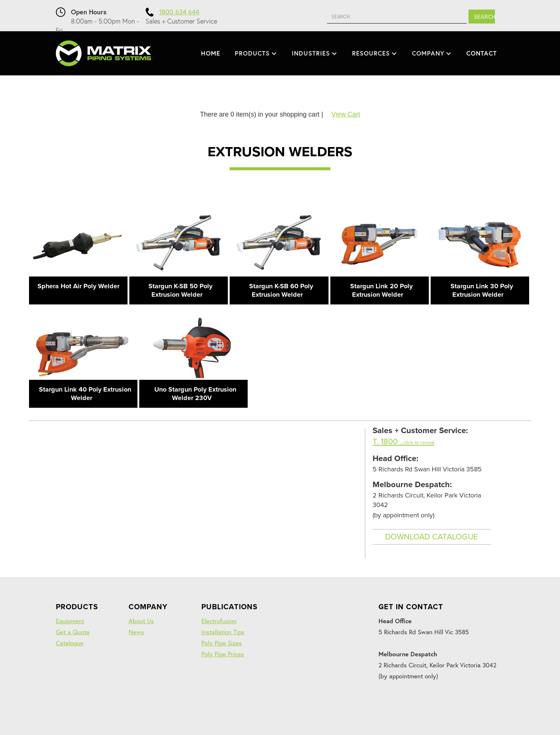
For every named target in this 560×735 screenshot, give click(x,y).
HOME (211, 53)
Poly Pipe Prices (223, 654)
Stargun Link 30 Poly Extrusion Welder (482, 290)
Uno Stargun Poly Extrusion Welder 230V (195, 394)
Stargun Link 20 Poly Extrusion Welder (381, 290)
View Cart (346, 114)
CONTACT (482, 53)
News (136, 632)
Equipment (70, 621)
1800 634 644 (179, 12)
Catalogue (70, 643)
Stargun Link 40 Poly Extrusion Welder (85, 394)
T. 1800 (403, 442)
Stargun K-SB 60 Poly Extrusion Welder (281, 290)
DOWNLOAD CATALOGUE (432, 537)
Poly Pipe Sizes (222, 643)
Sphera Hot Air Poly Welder (78, 286)
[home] (103, 53)
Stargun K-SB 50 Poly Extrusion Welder (180, 290)
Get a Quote (73, 632)
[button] (256, 53)
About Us (141, 621)
